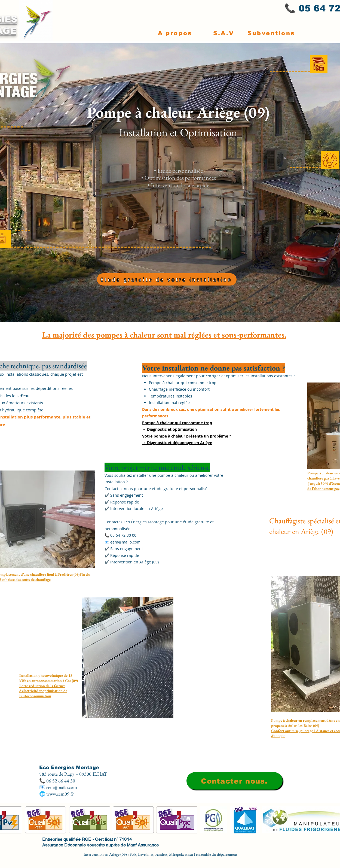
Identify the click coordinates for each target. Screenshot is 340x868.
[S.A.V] (224, 33)
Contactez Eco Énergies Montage (134, 522)
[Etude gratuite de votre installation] (167, 279)
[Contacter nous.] (235, 781)
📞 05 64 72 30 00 (120, 535)
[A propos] (175, 33)
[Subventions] (271, 33)
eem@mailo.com (125, 542)
